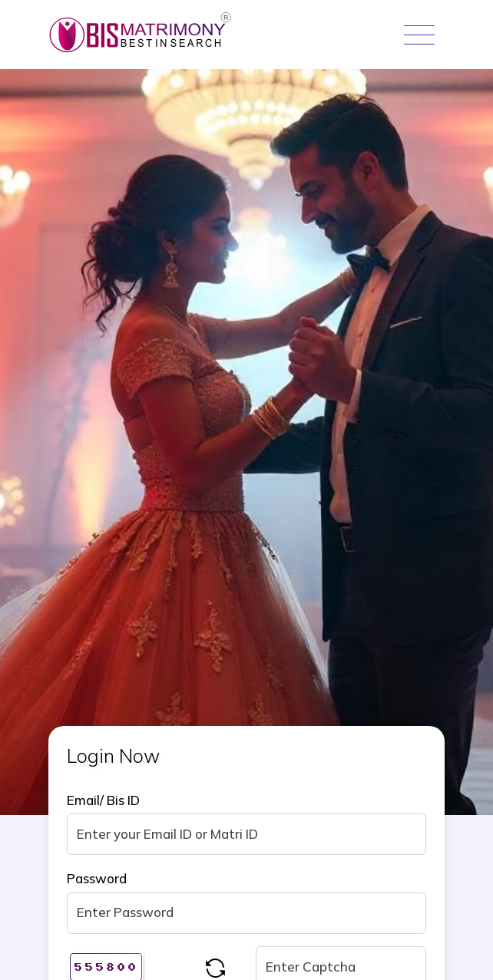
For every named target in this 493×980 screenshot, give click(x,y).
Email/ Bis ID (103, 800)
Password (97, 878)
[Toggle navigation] (419, 35)
